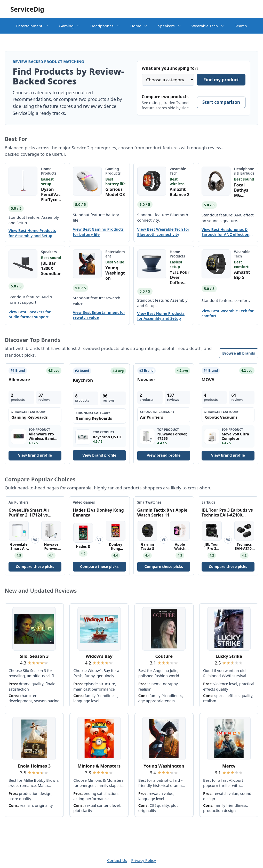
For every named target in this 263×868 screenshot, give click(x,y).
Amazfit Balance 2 (180, 192)
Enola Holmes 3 (34, 766)
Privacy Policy (144, 860)
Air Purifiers (19, 502)
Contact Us (117, 860)
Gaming (72, 26)
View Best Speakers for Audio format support (30, 314)
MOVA (208, 380)
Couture (164, 656)
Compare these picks (35, 566)
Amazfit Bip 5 (242, 275)
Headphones (108, 26)
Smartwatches (149, 502)
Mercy (229, 766)
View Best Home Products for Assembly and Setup (32, 233)
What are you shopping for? (170, 68)
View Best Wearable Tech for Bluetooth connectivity (163, 232)
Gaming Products (113, 171)
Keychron (83, 380)
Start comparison (221, 102)
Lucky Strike (229, 656)
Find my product (221, 80)
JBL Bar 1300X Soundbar (51, 268)
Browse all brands (239, 353)
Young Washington (115, 273)
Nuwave (146, 380)
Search (241, 26)
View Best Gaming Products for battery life (98, 232)
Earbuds (208, 502)
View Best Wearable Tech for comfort (228, 313)
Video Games (84, 502)
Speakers (172, 26)
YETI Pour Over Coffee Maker (180, 277)
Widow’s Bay (99, 656)
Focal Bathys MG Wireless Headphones (243, 190)
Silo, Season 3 (34, 656)
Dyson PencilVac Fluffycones (51, 194)
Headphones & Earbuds (244, 171)
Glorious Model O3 (115, 192)
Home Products (49, 171)
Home (142, 26)
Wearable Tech (211, 26)
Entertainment (35, 26)
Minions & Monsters (99, 766)
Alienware (19, 380)
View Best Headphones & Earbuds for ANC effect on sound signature (225, 232)
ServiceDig (27, 9)
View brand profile (35, 455)
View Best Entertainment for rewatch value (99, 315)
